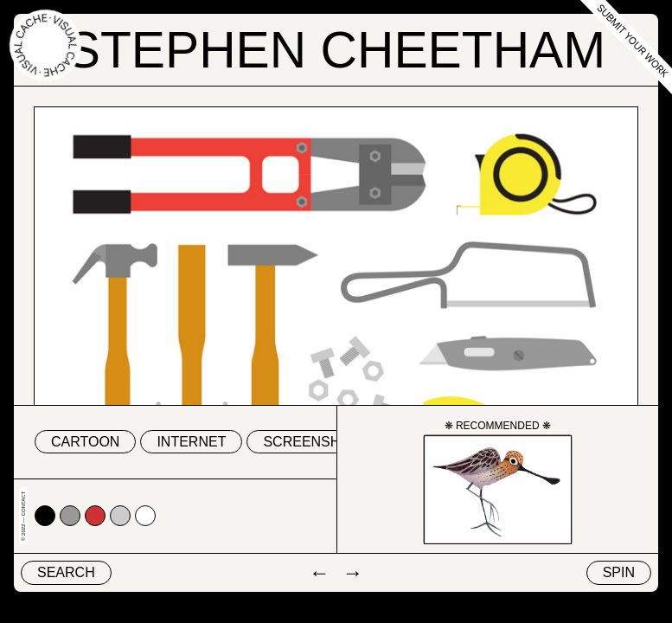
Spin (619, 572)
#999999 (70, 516)
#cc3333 (95, 516)
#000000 (45, 516)
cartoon (85, 442)
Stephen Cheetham (336, 50)
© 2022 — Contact (23, 516)
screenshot (311, 442)
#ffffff (145, 516)
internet (191, 442)
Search (66, 572)
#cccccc (120, 516)
